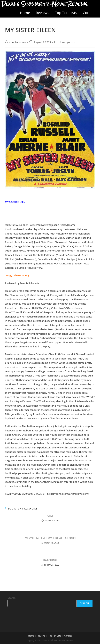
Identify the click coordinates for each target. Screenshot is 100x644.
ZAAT (50, 516)
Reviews (43, 13)
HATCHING (50, 560)
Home (25, 13)
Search (11, 598)
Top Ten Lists (66, 13)
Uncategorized (67, 42)
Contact (89, 13)
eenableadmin (18, 42)
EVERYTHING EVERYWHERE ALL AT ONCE (50, 538)
